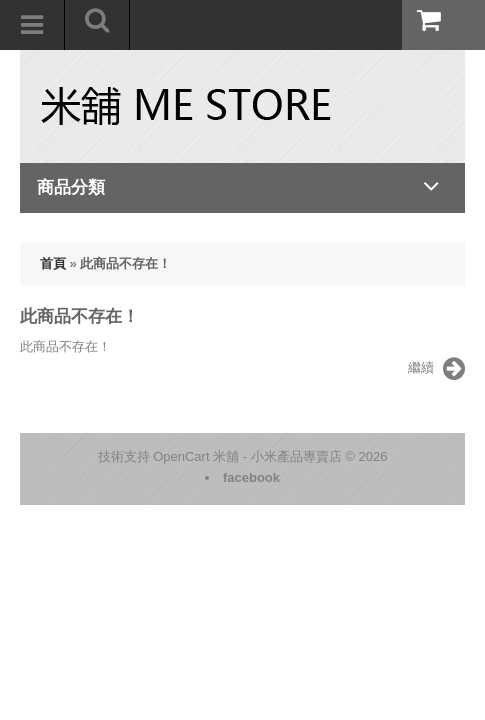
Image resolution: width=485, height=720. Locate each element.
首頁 (53, 263)
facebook (251, 477)
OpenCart (181, 456)
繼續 (436, 369)
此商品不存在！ (125, 263)
